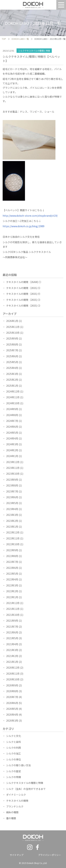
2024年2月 (12, 450)
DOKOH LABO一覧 (20, 39)
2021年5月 (12, 638)
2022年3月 (12, 585)
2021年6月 (12, 632)
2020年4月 (12, 715)
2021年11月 (13, 609)
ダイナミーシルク (16, 795)
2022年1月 (12, 597)
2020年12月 (13, 668)
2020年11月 (13, 674)
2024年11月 (13, 397)
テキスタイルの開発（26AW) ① (24, 282)
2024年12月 (13, 391)
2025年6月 (12, 356)
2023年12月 (13, 462)
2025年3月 (12, 374)
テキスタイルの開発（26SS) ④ (23, 294)
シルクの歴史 (14, 771)
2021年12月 (13, 603)
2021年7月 (12, 627)
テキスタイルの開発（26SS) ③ (23, 300)
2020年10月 (13, 679)
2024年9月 (12, 409)
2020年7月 (12, 697)
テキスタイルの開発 (17, 801)
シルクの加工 (14, 753)
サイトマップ (17, 855)
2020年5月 (12, 709)
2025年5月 (12, 362)
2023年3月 (12, 515)
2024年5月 (12, 433)
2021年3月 (12, 650)
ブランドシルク (15, 806)
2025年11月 (13, 327)
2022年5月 (12, 574)
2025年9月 (12, 338)
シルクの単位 (14, 759)
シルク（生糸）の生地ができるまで (26, 789)
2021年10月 (13, 615)
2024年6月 (12, 427)
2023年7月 (12, 491)
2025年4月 (12, 368)
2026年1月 (12, 321)
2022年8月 (12, 556)
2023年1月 (12, 527)
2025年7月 (12, 350)
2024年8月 (12, 415)
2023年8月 (12, 485)
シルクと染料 (14, 742)
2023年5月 (12, 503)
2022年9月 (12, 550)
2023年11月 (13, 468)
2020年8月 (12, 691)
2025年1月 (12, 386)
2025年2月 (12, 380)
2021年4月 (12, 644)
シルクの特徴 (14, 777)
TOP (4, 39)
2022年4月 (12, 579)
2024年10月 (13, 403)
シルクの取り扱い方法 (18, 765)
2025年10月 (13, 333)
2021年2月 (12, 656)
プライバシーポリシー (49, 855)
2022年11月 (13, 538)
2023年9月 (12, 480)
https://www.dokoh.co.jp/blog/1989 (23, 226)
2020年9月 (12, 685)
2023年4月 (12, 509)
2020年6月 (12, 703)
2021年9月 (12, 621)
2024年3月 (12, 444)
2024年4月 (12, 438)
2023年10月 (13, 474)
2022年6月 (12, 568)
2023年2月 (12, 521)
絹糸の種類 (12, 812)
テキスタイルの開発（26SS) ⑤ (23, 288)
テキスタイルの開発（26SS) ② (23, 306)
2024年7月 (12, 421)
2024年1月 (12, 456)
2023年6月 (12, 497)
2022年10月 (13, 544)
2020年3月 (12, 721)
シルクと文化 (14, 736)
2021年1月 (12, 662)
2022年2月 (12, 591)
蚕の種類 (11, 818)
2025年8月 (12, 344)
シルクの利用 (14, 748)
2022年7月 (12, 562)
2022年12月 (13, 532)
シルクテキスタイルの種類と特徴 (34, 51)
